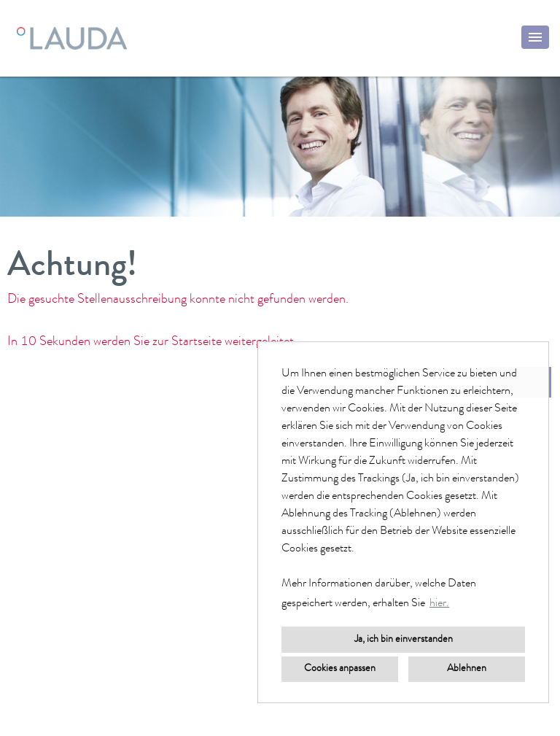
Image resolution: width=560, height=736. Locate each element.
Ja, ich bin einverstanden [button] (404, 640)
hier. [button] (439, 604)
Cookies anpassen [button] (340, 669)
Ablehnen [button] (467, 669)
